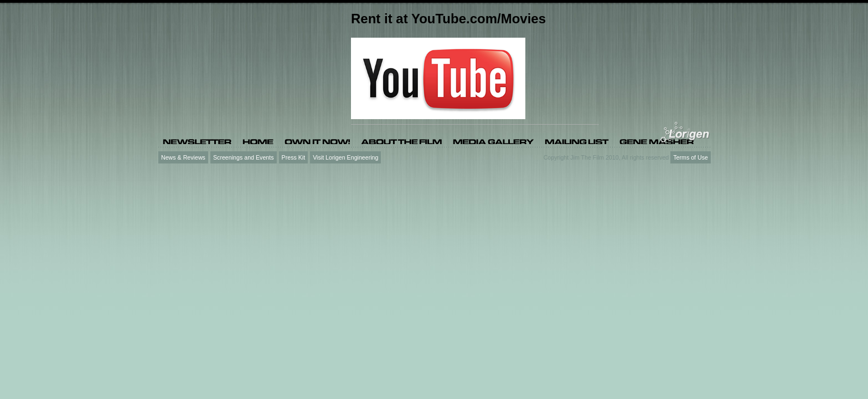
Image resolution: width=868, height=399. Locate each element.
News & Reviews (183, 157)
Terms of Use (691, 157)
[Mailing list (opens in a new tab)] (577, 141)
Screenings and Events (244, 157)
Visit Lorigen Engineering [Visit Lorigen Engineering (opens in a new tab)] (345, 157)
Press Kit (294, 157)
